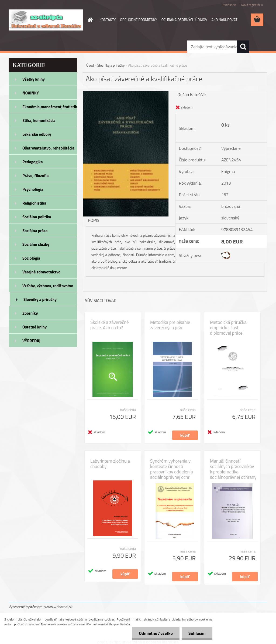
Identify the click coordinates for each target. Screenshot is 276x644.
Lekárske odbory (37, 134)
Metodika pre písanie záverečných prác (170, 325)
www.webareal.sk (59, 607)
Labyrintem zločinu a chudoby (110, 464)
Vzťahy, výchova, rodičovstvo (48, 286)
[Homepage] (89, 20)
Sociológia (31, 258)
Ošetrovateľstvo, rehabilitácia (48, 148)
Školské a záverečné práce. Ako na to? (110, 325)
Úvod (90, 65)
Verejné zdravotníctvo (41, 272)
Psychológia (33, 189)
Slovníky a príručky (40, 299)
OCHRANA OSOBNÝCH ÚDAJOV (184, 20)
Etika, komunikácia (39, 121)
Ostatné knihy (34, 327)
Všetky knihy (34, 79)
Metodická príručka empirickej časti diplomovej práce (228, 328)
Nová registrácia (252, 5)
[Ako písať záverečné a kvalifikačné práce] (126, 93)
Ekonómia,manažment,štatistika (50, 107)
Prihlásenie (229, 5)
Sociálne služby (36, 244)
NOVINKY (31, 93)
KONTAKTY (108, 20)
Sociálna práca (35, 231)
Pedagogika (33, 162)
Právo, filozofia (36, 176)
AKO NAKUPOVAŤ (225, 20)
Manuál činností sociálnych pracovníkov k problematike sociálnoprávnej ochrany (233, 469)
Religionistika (34, 203)
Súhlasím (197, 633)
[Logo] (46, 20)
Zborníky (30, 313)
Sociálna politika (37, 217)
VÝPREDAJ (31, 341)
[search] (243, 47)
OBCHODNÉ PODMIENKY (138, 20)
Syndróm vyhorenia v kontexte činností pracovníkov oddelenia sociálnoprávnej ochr (172, 469)
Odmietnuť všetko (156, 633)
